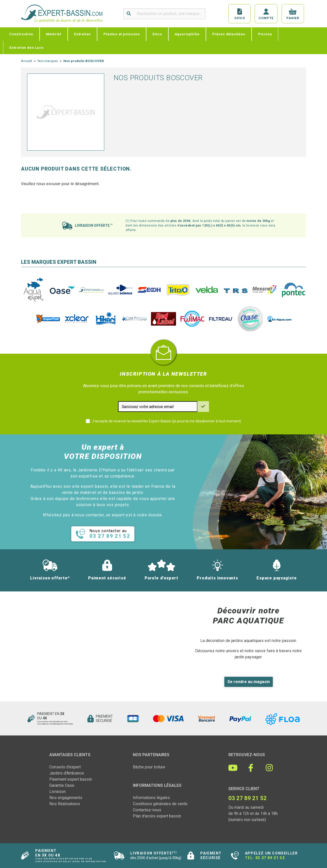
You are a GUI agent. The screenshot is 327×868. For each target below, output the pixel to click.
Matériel (54, 34)
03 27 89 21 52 (270, 858)
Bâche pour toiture (149, 767)
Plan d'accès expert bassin (157, 816)
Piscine (265, 34)
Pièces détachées (229, 34)
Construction (21, 34)
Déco (157, 34)
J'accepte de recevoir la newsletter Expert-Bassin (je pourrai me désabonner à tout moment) (167, 421)
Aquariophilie (187, 34)
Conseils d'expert (65, 767)
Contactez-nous (147, 810)
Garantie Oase (62, 785)
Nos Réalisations (65, 804)
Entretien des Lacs (26, 47)
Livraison (57, 792)
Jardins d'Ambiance (67, 773)
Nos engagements (66, 798)
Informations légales (151, 798)
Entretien (82, 34)
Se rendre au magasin (249, 682)
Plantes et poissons (122, 34)
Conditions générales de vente (160, 804)
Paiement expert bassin (71, 779)
